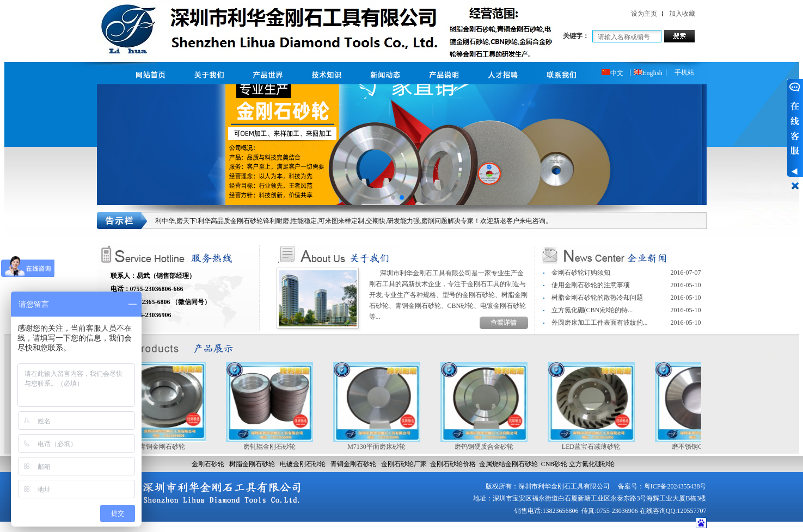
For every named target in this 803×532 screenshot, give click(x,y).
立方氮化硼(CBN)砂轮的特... (592, 310)
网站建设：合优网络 (665, 526)
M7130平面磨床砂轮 (380, 447)
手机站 (684, 72)
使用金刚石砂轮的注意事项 (591, 285)
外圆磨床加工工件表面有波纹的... (600, 323)
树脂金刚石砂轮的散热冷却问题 (597, 298)
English (648, 73)
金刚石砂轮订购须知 (581, 273)
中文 (612, 73)
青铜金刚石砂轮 (165, 447)
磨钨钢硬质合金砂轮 (487, 447)
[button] (393, 197)
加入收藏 (682, 14)
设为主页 (644, 14)
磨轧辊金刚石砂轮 (273, 447)
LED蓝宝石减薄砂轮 (594, 447)
